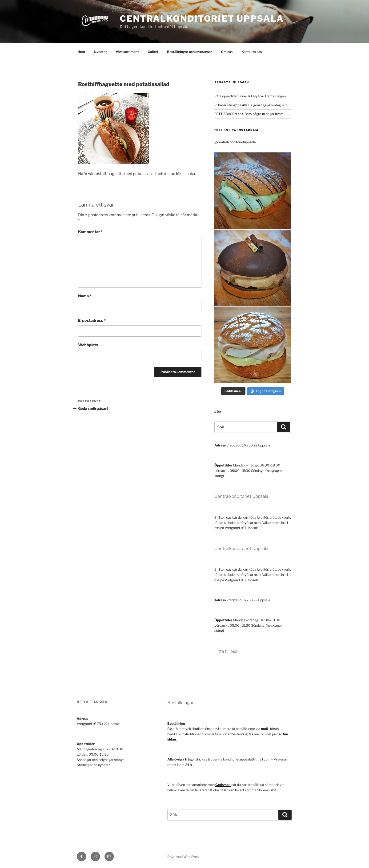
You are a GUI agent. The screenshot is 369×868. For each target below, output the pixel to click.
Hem (81, 52)
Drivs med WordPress (184, 857)
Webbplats (88, 345)
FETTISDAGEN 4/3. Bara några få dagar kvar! (249, 114)
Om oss (227, 52)
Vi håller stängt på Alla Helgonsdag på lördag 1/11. (251, 105)
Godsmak (223, 785)
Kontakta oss (252, 52)
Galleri (153, 52)
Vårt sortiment (127, 52)
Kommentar (90, 232)
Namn (85, 296)
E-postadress (92, 321)
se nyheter (102, 765)
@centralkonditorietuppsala (235, 142)
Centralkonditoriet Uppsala (202, 19)
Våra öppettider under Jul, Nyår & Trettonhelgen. (250, 96)
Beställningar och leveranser (190, 52)
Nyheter (100, 52)
